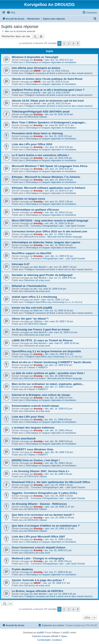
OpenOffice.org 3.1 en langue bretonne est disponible (46, 351)
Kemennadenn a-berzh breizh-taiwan (35, 406)
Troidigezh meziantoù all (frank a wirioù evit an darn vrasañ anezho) (58, 73)
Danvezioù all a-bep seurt (37, 280)
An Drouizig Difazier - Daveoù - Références (39, 504)
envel (36, 300)
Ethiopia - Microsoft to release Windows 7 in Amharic (46, 177)
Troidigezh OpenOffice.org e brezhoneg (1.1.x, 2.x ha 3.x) (53, 302)
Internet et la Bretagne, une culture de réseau (41, 395)
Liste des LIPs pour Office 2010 (32, 144)
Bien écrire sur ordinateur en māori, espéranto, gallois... (48, 384)
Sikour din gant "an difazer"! (30, 319)
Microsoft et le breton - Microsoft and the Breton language (53, 237)
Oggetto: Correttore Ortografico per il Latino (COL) (44, 493)
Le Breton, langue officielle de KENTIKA (38, 591)
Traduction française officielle (45, 636)
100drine (38, 321)
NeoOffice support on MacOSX (32, 253)
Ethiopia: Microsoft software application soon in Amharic (49, 188)
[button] (78, 43)
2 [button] (64, 43)
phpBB (40, 633)
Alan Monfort (40, 267)
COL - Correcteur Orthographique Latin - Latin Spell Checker (55, 226)
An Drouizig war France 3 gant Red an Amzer (41, 330)
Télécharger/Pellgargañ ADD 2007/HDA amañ (41, 112)
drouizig (38, 60)
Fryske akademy (22, 569)
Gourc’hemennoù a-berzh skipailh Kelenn (39, 547)
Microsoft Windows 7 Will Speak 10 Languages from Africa (49, 166)
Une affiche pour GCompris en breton (36, 68)
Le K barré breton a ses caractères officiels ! (40, 155)
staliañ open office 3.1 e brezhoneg (34, 297)
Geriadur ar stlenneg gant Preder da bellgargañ (42, 275)
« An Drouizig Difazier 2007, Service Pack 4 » (41, 471)
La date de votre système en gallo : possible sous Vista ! (48, 373)
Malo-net (38, 310)
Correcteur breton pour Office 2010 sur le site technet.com (49, 231)
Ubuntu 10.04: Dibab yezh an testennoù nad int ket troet (48, 101)
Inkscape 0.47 (21, 264)
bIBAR (37, 71)
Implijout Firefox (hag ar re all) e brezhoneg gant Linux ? (48, 90)
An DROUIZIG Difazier (36, 117)
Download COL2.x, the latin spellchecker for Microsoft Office (51, 482)
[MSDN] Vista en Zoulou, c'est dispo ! (36, 460)
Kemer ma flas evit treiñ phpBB (32, 308)
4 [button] (73, 43)
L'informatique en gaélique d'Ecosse (35, 210)
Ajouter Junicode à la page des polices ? (38, 580)
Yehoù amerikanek (24, 438)
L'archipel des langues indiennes (33, 428)
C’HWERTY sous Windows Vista (32, 449)
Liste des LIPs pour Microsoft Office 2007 (38, 537)
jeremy (37, 93)
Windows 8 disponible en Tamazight (35, 57)
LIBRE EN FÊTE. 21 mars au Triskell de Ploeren (42, 340)
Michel (37, 103)
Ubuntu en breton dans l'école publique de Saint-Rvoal (47, 79)
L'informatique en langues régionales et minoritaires (50, 62)
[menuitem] (11, 13)
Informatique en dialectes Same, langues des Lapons (46, 242)
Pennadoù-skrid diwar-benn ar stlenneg (37, 133)
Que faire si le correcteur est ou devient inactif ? (43, 515)
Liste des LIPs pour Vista (28, 417)
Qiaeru (64, 636)
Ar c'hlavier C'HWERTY (36, 367)
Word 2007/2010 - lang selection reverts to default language (50, 221)
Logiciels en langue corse (28, 199)
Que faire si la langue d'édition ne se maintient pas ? (46, 526)
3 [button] (69, 43)
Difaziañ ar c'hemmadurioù (29, 286)
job (35, 289)
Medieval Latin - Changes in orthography (38, 558)
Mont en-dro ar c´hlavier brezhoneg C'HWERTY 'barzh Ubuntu (52, 362)
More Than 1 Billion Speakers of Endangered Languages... (49, 122)
